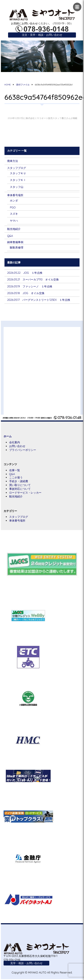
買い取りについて (20, 485)
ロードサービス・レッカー (25, 493)
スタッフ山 (17, 187)
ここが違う (16, 477)
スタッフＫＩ (18, 180)
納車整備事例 (15, 242)
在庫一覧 (15, 470)
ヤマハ (14, 221)
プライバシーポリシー (23, 450)
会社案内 (15, 442)
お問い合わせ (17, 446)
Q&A (10, 236)
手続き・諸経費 (19, 481)
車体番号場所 (15, 195)
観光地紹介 (14, 229)
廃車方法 (13, 161)
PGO (13, 207)
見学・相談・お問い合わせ (26, 963)
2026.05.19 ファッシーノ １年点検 (30, 286)
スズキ (14, 214)
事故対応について (20, 489)
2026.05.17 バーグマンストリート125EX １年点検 (39, 300)
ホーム (8, 436)
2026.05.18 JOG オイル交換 (26, 293)
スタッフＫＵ (18, 173)
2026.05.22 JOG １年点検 (25, 273)
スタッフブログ (17, 168)
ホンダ (14, 200)
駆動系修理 (17, 247)
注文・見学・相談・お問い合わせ (42, 35)
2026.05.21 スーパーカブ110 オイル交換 (33, 279)
